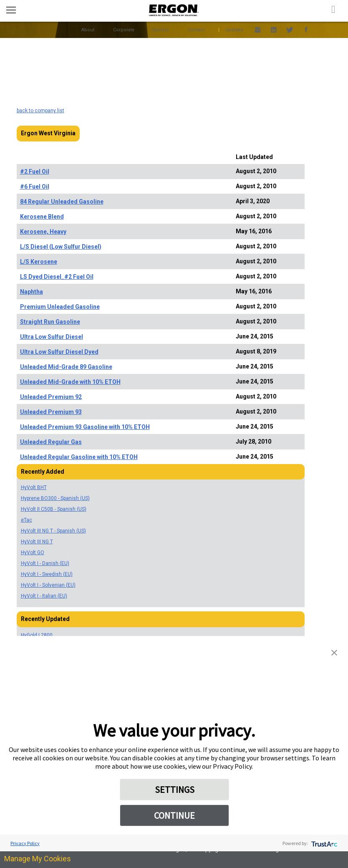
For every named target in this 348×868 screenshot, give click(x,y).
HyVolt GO (33, 553)
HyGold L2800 (37, 635)
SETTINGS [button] (175, 790)
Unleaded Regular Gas (51, 442)
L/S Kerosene (39, 262)
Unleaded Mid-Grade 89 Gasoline (66, 367)
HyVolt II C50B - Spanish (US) (54, 509)
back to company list (40, 111)
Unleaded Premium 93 (51, 412)
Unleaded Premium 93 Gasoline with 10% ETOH (85, 427)
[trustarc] (324, 843)
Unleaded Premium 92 (51, 397)
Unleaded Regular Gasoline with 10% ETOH (79, 457)
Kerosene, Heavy (43, 232)
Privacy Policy (25, 843)
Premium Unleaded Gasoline (60, 307)
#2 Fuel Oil (35, 172)
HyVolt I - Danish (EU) (45, 563)
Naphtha (32, 292)
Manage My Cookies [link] (38, 859)
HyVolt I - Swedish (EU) (47, 574)
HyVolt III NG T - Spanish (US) (53, 531)
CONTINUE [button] (174, 815)
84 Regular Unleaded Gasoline (62, 202)
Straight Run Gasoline (50, 322)
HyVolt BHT (34, 487)
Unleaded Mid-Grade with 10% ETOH (70, 382)
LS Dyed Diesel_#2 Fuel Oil (57, 277)
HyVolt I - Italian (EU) (44, 596)
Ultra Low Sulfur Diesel (52, 337)
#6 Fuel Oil (35, 187)
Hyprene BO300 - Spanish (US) (55, 498)
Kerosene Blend (42, 217)
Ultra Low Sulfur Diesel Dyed (59, 352)
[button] (334, 652)
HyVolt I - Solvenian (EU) (48, 585)
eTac (26, 520)
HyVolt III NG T (37, 542)
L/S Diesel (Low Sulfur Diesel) (61, 247)
